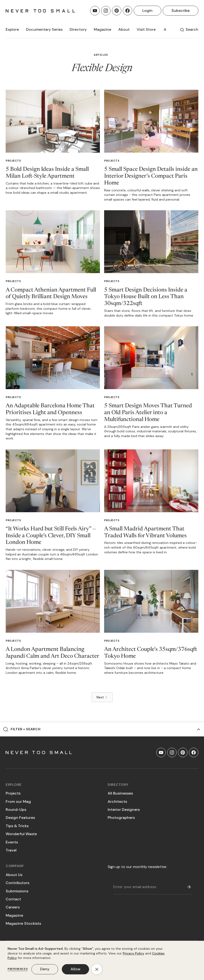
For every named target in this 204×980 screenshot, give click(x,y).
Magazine (14, 915)
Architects (117, 802)
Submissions (17, 891)
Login (147, 11)
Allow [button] (75, 969)
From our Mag (18, 802)
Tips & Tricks (17, 826)
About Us (14, 875)
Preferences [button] (18, 969)
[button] (12, 30)
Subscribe (181, 11)
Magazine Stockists (23, 923)
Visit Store (146, 29)
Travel (11, 850)
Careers (13, 907)
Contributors (17, 883)
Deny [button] (45, 969)
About (124, 29)
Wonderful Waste (21, 834)
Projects (13, 161)
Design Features (20, 818)
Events (12, 842)
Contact (13, 899)
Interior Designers (124, 810)
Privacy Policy (134, 953)
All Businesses (120, 793)
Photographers (121, 818)
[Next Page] (102, 697)
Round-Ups (16, 810)
